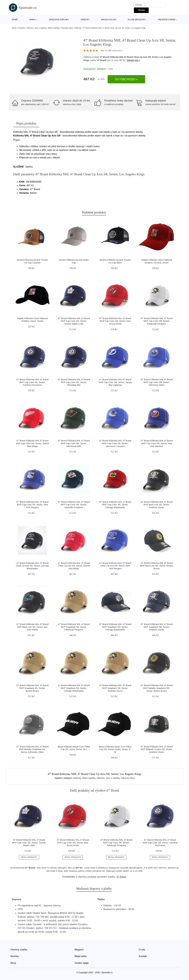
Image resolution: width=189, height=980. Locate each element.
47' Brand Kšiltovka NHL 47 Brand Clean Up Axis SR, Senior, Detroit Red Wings (74, 566)
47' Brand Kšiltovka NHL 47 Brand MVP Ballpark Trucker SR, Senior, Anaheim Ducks (157, 749)
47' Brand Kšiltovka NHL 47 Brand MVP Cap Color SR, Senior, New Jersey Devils (115, 321)
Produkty (21, 28)
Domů (15, 20)
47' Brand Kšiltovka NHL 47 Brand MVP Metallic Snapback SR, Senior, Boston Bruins (157, 688)
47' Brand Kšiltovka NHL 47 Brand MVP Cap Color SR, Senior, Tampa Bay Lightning (115, 382)
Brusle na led (109, 20)
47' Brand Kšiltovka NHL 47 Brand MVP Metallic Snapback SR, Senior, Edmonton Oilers (32, 749)
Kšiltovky (78, 28)
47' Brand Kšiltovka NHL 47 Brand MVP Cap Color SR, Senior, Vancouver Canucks (115, 443)
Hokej (32, 20)
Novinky (15, 956)
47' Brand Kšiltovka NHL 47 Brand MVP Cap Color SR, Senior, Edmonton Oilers (157, 382)
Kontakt (143, 956)
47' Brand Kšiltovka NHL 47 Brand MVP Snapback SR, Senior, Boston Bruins (32, 688)
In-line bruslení (136, 20)
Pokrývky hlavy (67, 28)
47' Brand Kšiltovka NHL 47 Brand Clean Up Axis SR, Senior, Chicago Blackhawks (32, 566)
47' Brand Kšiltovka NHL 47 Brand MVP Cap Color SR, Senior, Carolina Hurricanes (32, 382)
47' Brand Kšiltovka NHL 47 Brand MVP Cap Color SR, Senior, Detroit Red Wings (32, 443)
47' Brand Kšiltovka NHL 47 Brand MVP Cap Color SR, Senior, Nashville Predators (74, 505)
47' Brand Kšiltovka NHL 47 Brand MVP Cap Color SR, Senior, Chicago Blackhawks (115, 505)
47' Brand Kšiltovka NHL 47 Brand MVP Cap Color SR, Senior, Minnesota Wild (74, 443)
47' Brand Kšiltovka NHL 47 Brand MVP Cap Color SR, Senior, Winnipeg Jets (74, 382)
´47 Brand (102, 60)
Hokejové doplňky (59, 20)
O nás (142, 950)
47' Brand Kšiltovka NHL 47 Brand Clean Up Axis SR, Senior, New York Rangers (115, 566)
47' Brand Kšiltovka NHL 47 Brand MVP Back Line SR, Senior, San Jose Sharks (32, 627)
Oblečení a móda (167, 20)
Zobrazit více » (133, 60)
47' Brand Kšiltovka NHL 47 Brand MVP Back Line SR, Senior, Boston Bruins (157, 566)
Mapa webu (81, 956)
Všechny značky (19, 950)
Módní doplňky (54, 28)
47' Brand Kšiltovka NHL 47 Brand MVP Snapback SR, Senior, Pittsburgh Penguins (74, 627)
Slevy (13, 963)
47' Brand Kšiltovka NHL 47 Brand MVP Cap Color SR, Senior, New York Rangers (32, 505)
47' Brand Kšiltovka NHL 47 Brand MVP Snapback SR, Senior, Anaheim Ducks (157, 627)
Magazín (79, 950)
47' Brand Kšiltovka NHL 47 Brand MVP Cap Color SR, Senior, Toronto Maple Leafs (74, 321)
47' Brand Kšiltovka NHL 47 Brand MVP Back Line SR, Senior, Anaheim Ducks (157, 505)
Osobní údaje (82, 963)
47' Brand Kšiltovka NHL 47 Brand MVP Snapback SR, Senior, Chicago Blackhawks (115, 627)
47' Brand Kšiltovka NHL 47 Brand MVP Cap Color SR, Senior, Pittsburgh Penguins (157, 321)
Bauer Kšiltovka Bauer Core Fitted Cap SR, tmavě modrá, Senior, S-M (115, 749)
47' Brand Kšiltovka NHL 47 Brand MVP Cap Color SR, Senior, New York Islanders (157, 443)
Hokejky (85, 20)
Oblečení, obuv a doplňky (36, 28)
